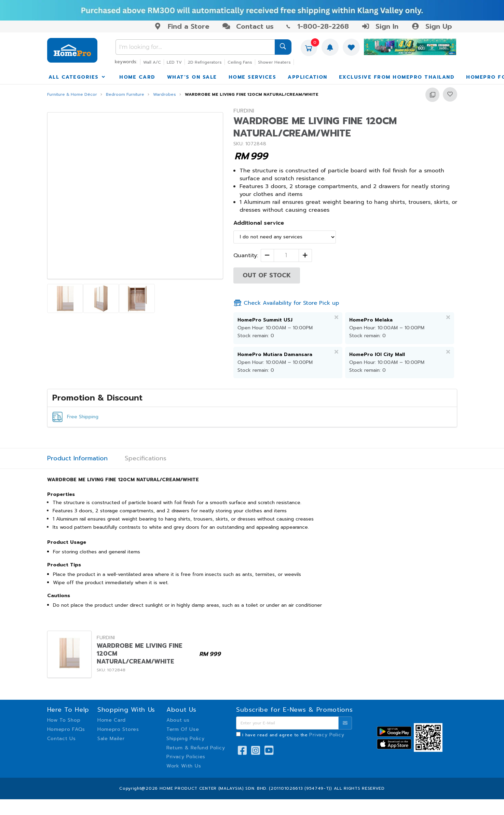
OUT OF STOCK (267, 275)
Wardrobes (165, 95)
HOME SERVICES (253, 77)
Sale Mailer (111, 739)
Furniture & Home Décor (72, 95)
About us (178, 720)
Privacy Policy (327, 735)
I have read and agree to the (293, 735)
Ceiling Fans (240, 62)
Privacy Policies (186, 757)
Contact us (248, 26)
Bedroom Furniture (125, 95)
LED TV (174, 62)
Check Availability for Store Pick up (286, 303)
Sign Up (431, 26)
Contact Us (62, 739)
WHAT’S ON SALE (192, 77)
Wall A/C (152, 62)
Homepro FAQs (66, 729)
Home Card (112, 720)
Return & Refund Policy (196, 748)
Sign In (380, 26)
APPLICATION (308, 77)
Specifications (146, 458)
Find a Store (182, 26)
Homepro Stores (118, 729)
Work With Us (184, 766)
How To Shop (64, 720)
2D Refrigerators (205, 62)
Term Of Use (183, 729)
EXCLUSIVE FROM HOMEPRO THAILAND (397, 77)
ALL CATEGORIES (78, 77)
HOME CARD (137, 77)
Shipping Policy (186, 739)
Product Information (77, 458)
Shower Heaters (274, 62)
